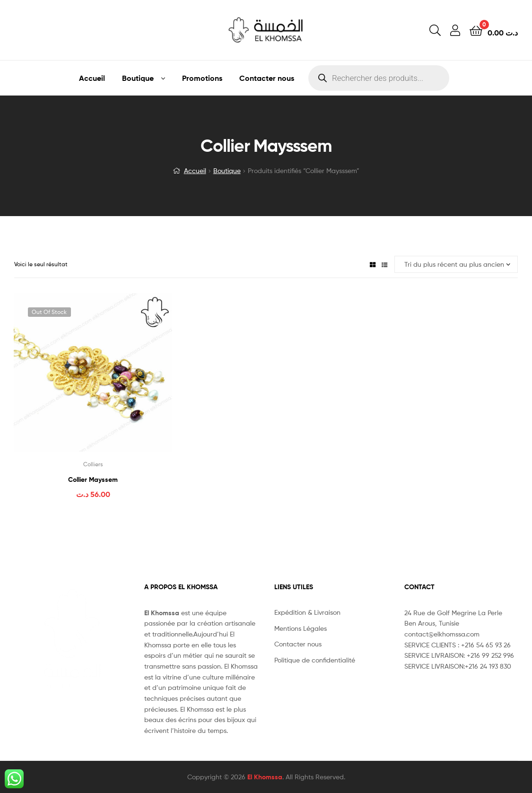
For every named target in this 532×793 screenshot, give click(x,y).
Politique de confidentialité (315, 660)
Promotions (202, 78)
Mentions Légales (301, 628)
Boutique (138, 78)
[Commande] (456, 265)
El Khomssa (265, 777)
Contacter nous (267, 78)
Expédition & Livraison (307, 612)
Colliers (93, 464)
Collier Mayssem (93, 479)
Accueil (92, 78)
